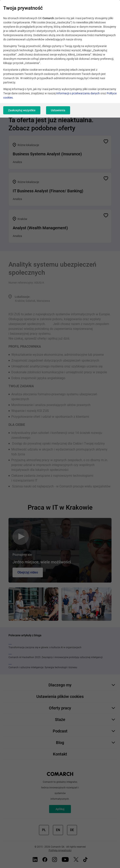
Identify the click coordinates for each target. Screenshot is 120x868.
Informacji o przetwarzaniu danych (78, 93)
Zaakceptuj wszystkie (22, 110)
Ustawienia (58, 110)
